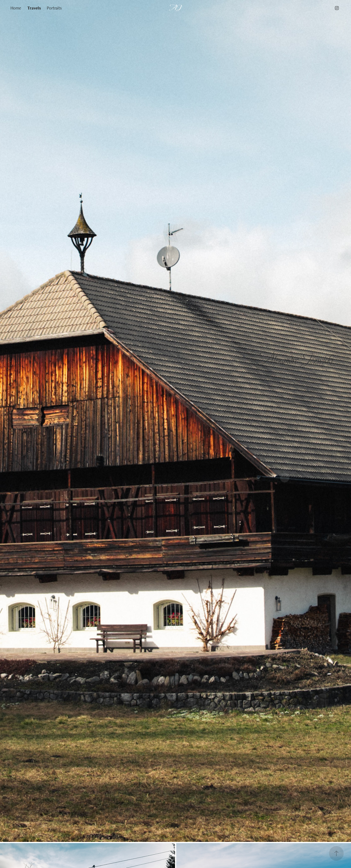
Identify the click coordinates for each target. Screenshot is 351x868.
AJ (176, 8)
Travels (34, 8)
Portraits (54, 8)
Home (16, 8)
